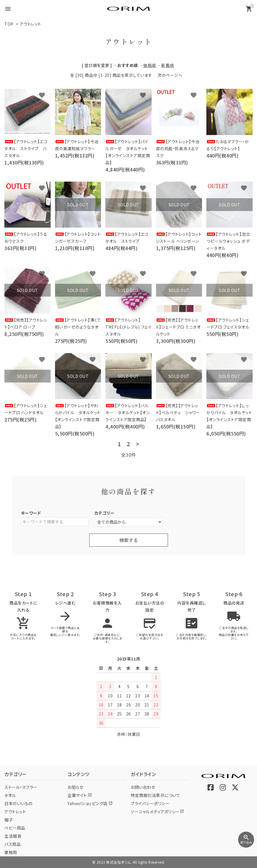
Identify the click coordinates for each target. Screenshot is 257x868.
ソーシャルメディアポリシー (157, 812)
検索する (129, 540)
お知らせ (75, 787)
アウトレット (31, 24)
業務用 (11, 852)
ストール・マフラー (21, 787)
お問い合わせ (143, 787)
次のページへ (170, 75)
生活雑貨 (13, 836)
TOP (9, 24)
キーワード (31, 513)
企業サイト (80, 795)
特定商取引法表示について (155, 795)
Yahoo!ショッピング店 (90, 803)
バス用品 (13, 844)
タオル (10, 795)
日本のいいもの (18, 803)
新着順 (168, 65)
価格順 (150, 65)
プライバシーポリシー (150, 803)
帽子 (9, 820)
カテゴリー (105, 513)
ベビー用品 (15, 828)
